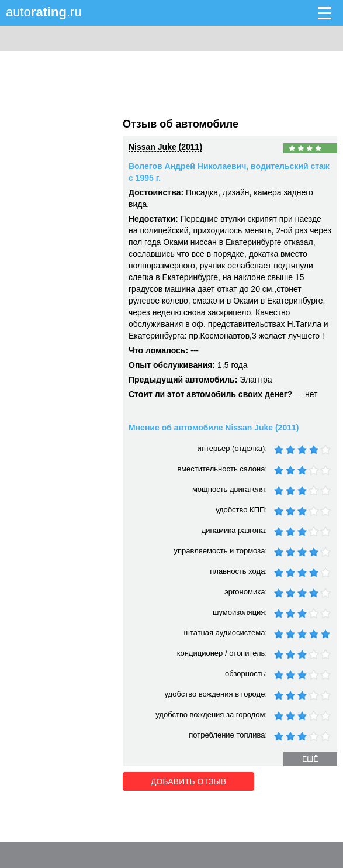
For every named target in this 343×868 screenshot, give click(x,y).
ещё (310, 759)
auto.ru (44, 12)
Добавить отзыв (188, 781)
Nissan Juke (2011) (165, 147)
